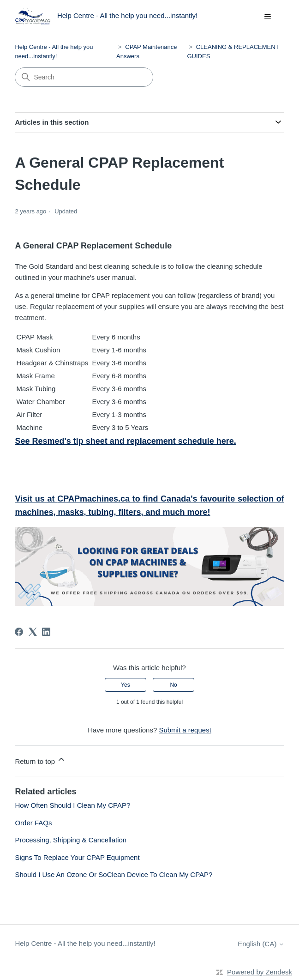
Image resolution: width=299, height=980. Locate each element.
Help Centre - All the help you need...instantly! (85, 943)
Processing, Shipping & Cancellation (71, 840)
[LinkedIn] (46, 632)
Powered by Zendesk (260, 972)
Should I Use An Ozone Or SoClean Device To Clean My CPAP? (114, 874)
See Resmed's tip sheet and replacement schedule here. (125, 441)
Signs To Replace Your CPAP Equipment (77, 857)
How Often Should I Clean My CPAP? (72, 805)
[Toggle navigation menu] (268, 17)
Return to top (40, 760)
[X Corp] (33, 632)
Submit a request (185, 730)
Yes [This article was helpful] (126, 685)
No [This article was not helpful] (173, 685)
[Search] (84, 77)
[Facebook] (19, 632)
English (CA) (261, 944)
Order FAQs (33, 823)
